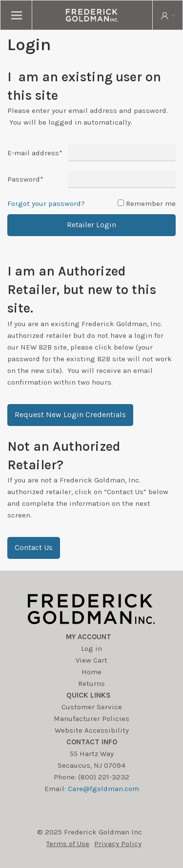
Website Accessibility (92, 730)
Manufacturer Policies (91, 719)
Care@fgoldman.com (103, 789)
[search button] (167, 15)
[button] (70, 415)
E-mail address (35, 153)
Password (25, 179)
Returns (91, 683)
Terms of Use (68, 844)
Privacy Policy (118, 844)
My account (89, 637)
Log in (91, 648)
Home (91, 672)
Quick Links (89, 695)
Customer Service (92, 707)
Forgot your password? (46, 203)
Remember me (151, 203)
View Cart (91, 660)
